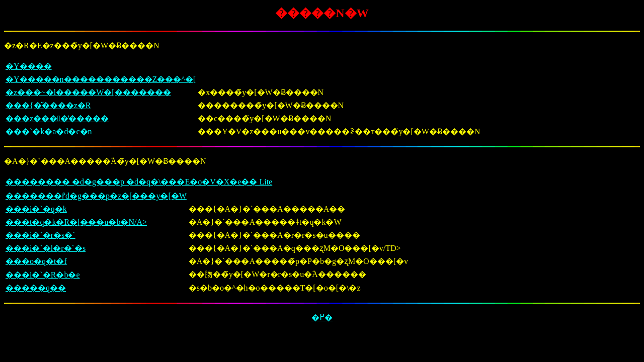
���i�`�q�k (36, 209)
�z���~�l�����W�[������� (88, 92)
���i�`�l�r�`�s (46, 248)
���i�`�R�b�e (43, 275)
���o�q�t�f (36, 261)
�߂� (322, 318)
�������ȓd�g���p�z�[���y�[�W (96, 196)
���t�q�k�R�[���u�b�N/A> (76, 222)
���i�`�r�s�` (41, 235)
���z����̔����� (57, 118)
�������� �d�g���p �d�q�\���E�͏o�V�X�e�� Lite (139, 182)
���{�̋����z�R (48, 105)
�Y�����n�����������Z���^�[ (101, 79)
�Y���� (29, 66)
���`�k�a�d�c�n (49, 131)
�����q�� (36, 288)
